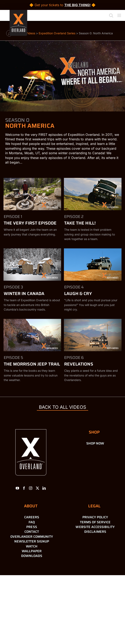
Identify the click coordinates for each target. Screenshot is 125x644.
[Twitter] (37, 488)
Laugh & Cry (78, 293)
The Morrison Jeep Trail (32, 364)
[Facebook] (24, 488)
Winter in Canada (24, 293)
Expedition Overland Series (57, 33)
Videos (31, 33)
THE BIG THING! (77, 5)
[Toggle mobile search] (111, 15)
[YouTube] (17, 488)
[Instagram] (31, 488)
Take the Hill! (80, 223)
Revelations (79, 364)
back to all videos (62, 407)
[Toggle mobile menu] (120, 15)
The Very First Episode (30, 223)
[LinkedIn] (44, 488)
